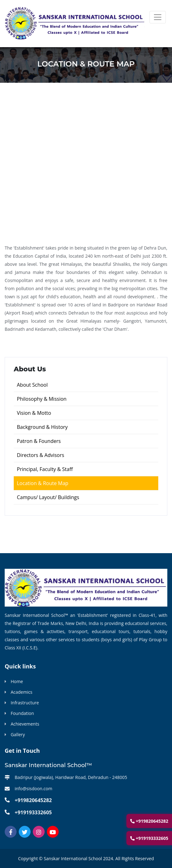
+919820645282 (149, 821)
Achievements (25, 724)
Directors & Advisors (41, 455)
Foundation (22, 713)
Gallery (18, 734)
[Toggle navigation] (158, 17)
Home (17, 681)
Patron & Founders (39, 441)
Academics (22, 692)
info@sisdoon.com (33, 789)
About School (32, 385)
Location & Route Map (43, 483)
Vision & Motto (34, 413)
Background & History (42, 427)
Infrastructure (25, 703)
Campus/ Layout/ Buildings (48, 497)
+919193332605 (149, 838)
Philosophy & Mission (42, 399)
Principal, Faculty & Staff (45, 469)
